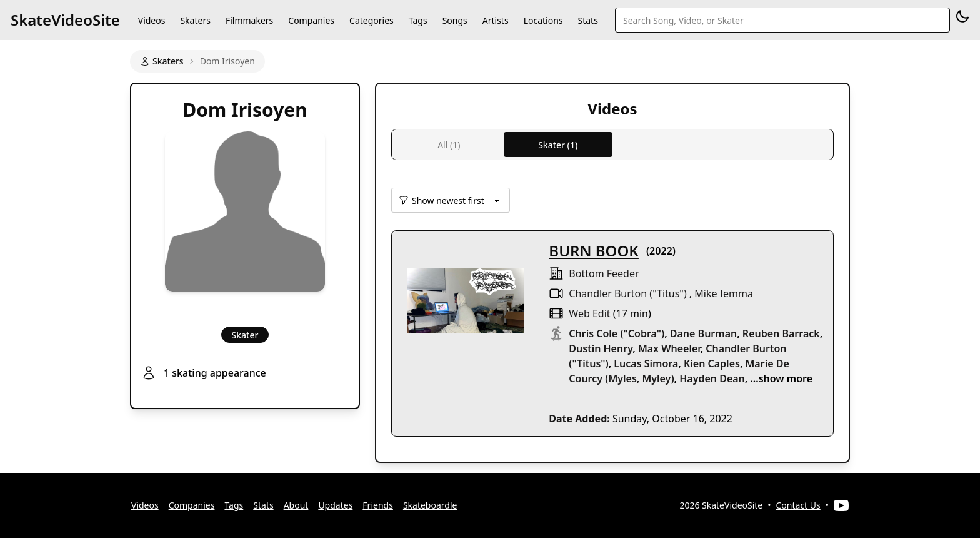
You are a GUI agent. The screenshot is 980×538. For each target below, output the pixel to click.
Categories (372, 20)
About (296, 505)
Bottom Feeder (604, 273)
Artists (496, 20)
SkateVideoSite (65, 20)
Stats (588, 20)
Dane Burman (703, 333)
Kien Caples (712, 363)
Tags (418, 20)
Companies (311, 20)
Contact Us (798, 505)
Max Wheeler (669, 348)
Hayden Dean (712, 378)
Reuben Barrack (781, 333)
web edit (589, 313)
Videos (152, 20)
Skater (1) (558, 145)
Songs (455, 20)
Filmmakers (249, 20)
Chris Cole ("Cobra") (617, 333)
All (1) (449, 145)
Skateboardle (430, 505)
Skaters (195, 20)
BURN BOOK (594, 251)
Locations (543, 20)
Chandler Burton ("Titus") (627, 293)
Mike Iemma (724, 293)
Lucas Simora (646, 363)
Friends (378, 505)
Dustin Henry (601, 348)
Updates (335, 505)
